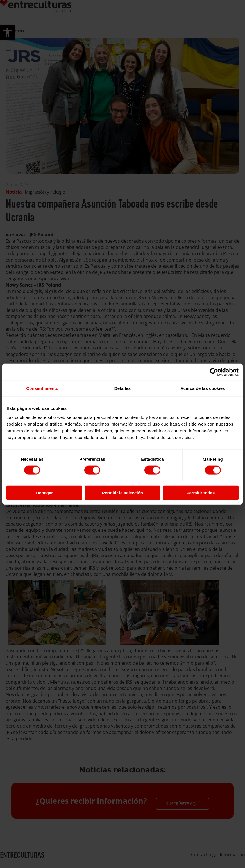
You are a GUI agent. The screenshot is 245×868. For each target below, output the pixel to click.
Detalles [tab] (122, 388)
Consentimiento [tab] (42, 388)
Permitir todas (200, 493)
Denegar (44, 493)
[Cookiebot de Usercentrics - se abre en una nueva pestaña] (214, 372)
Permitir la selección (122, 493)
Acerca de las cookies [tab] (203, 388)
